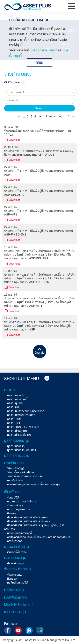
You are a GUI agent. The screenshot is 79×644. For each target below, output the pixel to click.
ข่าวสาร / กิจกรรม (17, 569)
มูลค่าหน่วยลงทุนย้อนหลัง (22, 450)
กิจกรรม (12, 579)
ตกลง (40, 62)
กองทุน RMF (14, 419)
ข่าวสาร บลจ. (15, 575)
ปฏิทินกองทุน (14, 590)
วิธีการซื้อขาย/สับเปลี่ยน (21, 472)
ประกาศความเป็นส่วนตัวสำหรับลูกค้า (28, 517)
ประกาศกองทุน (15, 558)
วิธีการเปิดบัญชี (16, 468)
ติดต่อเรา (12, 513)
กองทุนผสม (14, 407)
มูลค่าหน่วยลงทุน (17, 440)
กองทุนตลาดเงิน (16, 395)
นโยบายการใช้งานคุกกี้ (44, 50)
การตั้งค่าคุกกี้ (15, 541)
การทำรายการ (15, 463)
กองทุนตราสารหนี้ (17, 399)
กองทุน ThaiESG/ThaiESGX (23, 427)
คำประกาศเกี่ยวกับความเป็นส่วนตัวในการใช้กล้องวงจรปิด (39, 537)
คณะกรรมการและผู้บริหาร (22, 501)
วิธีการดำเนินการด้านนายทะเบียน (25, 476)
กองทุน (9, 390)
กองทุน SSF (14, 423)
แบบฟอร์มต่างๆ (16, 480)
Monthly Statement (19, 605)
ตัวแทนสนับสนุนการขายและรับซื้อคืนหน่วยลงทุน (33, 484)
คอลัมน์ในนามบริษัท (18, 583)
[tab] (27, 379)
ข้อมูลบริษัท (14, 498)
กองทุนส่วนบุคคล (17, 431)
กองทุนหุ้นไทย (15, 403)
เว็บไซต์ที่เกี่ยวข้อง (17, 552)
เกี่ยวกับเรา (12, 492)
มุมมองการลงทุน (17, 547)
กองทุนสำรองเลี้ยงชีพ (19, 435)
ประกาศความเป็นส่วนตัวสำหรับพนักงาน (29, 521)
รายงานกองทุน (15, 612)
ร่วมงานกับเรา (15, 505)
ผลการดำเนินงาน (17, 456)
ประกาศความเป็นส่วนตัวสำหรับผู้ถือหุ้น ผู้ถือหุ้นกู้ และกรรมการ (35, 527)
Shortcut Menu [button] (27, 379)
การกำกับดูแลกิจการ (19, 509)
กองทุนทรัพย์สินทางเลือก (21, 415)
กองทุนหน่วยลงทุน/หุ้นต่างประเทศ (26, 411)
